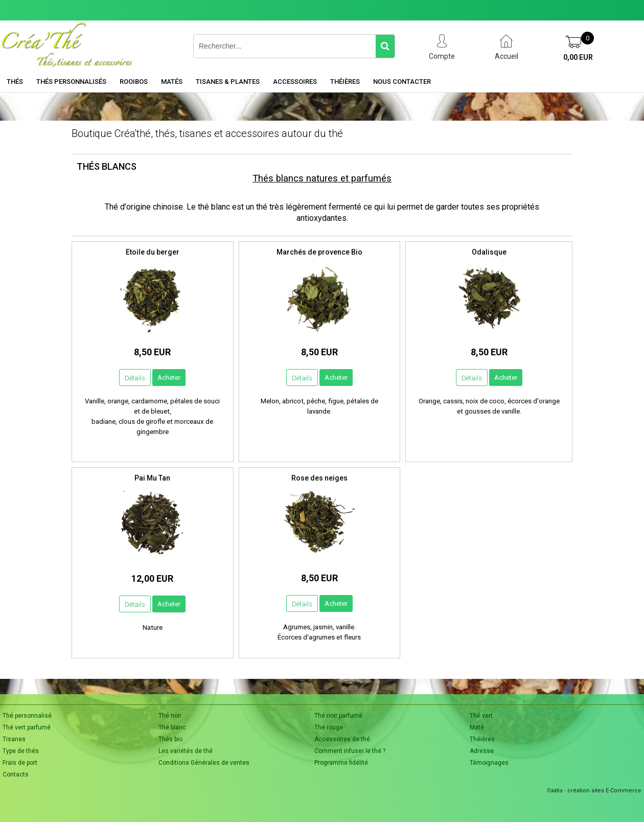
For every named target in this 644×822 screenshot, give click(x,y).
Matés (172, 82)
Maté (477, 727)
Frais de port (20, 763)
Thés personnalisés (71, 82)
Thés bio (170, 739)
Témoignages (489, 763)
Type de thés (21, 751)
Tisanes (14, 739)
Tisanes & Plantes (228, 82)
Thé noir (170, 716)
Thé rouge (329, 727)
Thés (15, 82)
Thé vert (481, 716)
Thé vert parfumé (27, 727)
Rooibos (134, 82)
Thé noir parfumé (338, 716)
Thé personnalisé (27, 716)
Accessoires (295, 82)
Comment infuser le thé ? (350, 751)
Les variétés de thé (186, 751)
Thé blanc (172, 727)
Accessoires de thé (342, 739)
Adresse (482, 751)
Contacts (16, 774)
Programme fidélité (341, 763)
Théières (345, 82)
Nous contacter (402, 82)
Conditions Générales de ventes (204, 763)
